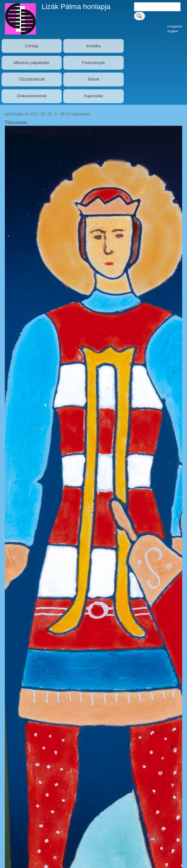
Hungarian (175, 26)
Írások (93, 79)
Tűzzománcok (32, 79)
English (173, 31)
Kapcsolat (93, 96)
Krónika (93, 46)
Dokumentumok (32, 96)
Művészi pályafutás (32, 63)
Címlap (32, 46)
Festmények (93, 63)
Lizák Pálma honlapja (76, 7)
